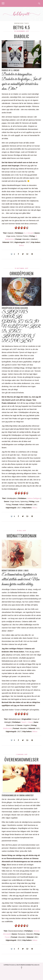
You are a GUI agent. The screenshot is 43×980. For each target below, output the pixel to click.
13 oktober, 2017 (21, 268)
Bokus (22, 245)
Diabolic (22, 36)
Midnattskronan (22, 536)
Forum (7, 937)
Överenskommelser (21, 759)
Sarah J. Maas (27, 722)
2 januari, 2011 (22, 754)
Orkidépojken (22, 273)
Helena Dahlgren (34, 498)
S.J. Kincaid (29, 233)
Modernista (7, 728)
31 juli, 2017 (21, 531)
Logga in (37, 965)
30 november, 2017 (22, 31)
